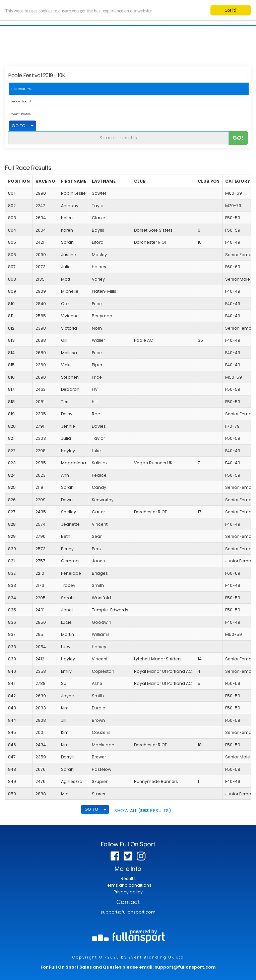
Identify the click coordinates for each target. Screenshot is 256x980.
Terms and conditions (128, 885)
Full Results (21, 89)
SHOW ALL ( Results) (143, 811)
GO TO (19, 126)
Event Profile (21, 114)
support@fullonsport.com (128, 912)
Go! (238, 137)
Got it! (230, 10)
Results (128, 878)
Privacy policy (128, 892)
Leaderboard (21, 101)
